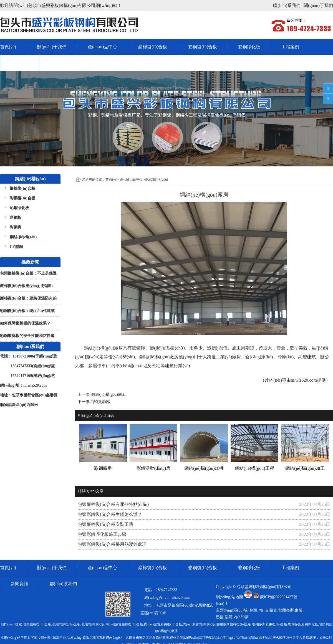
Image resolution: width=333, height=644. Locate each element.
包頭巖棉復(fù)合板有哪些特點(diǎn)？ (113, 504)
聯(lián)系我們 (63, 63)
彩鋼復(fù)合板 (203, 47)
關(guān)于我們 (52, 47)
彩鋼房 (16, 227)
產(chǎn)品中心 (103, 47)
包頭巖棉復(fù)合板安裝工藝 (105, 524)
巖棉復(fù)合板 (153, 47)
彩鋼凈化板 (249, 47)
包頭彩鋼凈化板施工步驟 (102, 534)
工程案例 (290, 47)
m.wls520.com (304, 380)
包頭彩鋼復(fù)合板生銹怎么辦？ (110, 514)
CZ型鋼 (16, 247)
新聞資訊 (19, 63)
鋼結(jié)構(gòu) (23, 237)
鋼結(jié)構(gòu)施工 (109, 395)
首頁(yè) (8, 47)
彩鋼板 (16, 218)
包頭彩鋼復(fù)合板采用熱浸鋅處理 (112, 544)
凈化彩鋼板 (101, 402)
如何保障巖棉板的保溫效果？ (25, 323)
